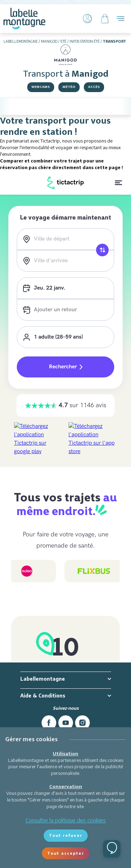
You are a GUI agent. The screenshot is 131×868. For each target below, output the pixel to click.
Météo (69, 87)
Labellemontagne (21, 41)
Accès (94, 87)
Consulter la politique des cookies (66, 820)
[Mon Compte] (87, 19)
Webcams (41, 87)
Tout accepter (66, 853)
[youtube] (66, 723)
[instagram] (82, 723)
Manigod (49, 41)
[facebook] (49, 723)
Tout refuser (66, 835)
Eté (63, 41)
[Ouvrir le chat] (112, 849)
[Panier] (105, 19)
